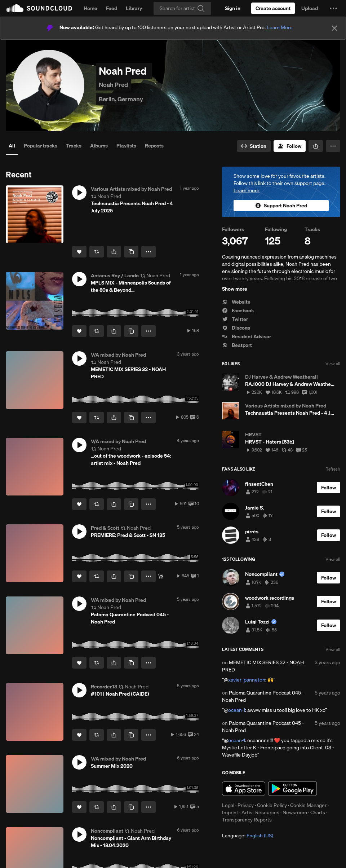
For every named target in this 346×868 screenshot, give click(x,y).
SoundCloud (39, 8)
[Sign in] (233, 8)
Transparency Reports (247, 820)
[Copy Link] (131, 252)
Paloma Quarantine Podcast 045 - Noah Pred (263, 696)
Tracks (74, 146)
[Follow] (290, 146)
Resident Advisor (247, 336)
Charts (318, 812)
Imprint (230, 812)
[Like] (79, 252)
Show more (235, 289)
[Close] (334, 28)
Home (90, 8)
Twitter (235, 319)
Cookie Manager (308, 805)
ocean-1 (237, 710)
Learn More (280, 27)
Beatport (237, 345)
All (12, 146)
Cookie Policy (272, 805)
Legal (228, 805)
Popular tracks (41, 146)
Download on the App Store (244, 789)
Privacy (246, 805)
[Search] (182, 8)
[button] (333, 8)
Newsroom (295, 812)
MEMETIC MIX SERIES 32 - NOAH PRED (263, 666)
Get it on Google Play (292, 789)
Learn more (247, 190)
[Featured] (161, 576)
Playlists (126, 146)
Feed (112, 8)
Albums (99, 146)
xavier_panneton (247, 680)
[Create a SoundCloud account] (273, 8)
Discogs (236, 328)
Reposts (154, 146)
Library (134, 8)
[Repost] (97, 252)
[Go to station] (254, 146)
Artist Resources (260, 812)
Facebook (238, 310)
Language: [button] (248, 836)
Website (236, 302)
